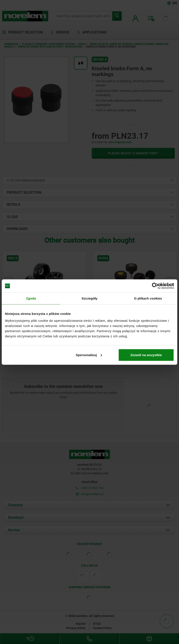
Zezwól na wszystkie (146, 355)
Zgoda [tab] (31, 298)
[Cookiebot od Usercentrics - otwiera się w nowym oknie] (155, 286)
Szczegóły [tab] (89, 298)
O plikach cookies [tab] (148, 298)
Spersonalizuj (89, 355)
